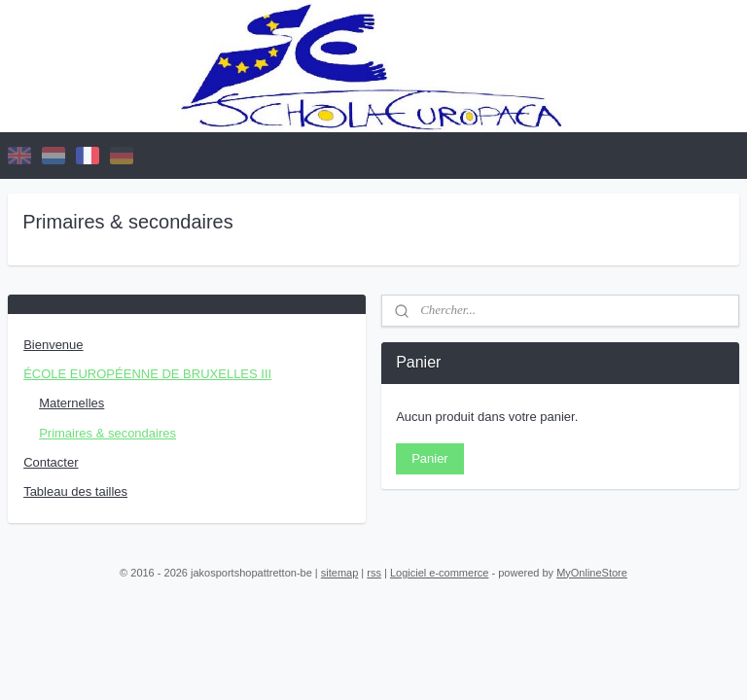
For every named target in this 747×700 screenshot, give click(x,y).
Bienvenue (53, 345)
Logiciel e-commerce (439, 573)
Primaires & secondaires (107, 433)
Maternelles (71, 403)
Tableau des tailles (75, 491)
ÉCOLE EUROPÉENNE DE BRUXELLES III (147, 374)
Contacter (51, 462)
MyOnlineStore (592, 573)
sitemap (340, 573)
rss (374, 573)
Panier (430, 458)
